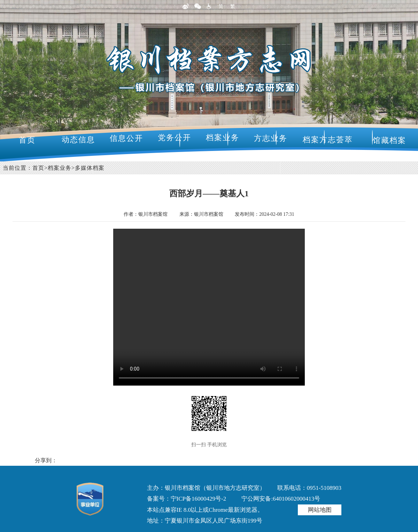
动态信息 (78, 140)
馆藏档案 (389, 140)
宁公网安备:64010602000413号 (281, 499)
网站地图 (320, 510)
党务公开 (175, 138)
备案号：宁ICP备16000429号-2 (187, 499)
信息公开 (126, 138)
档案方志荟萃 (328, 140)
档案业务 (223, 138)
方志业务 (271, 138)
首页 (27, 140)
